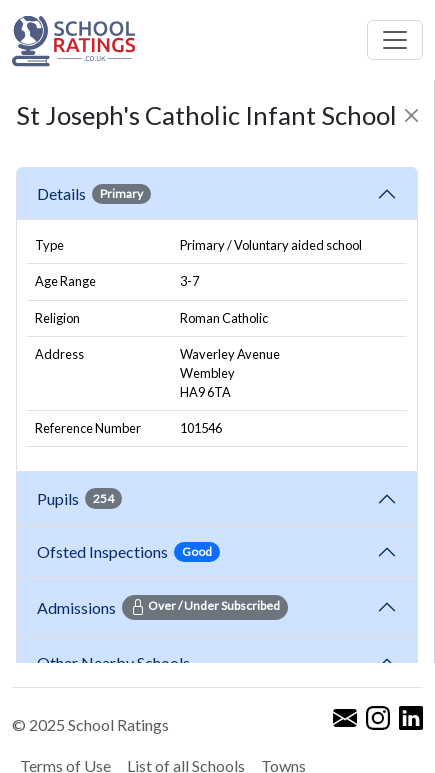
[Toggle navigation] (395, 40)
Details (94, 194)
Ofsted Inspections (128, 552)
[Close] (411, 115)
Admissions (162, 607)
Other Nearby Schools (116, 662)
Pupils (79, 498)
